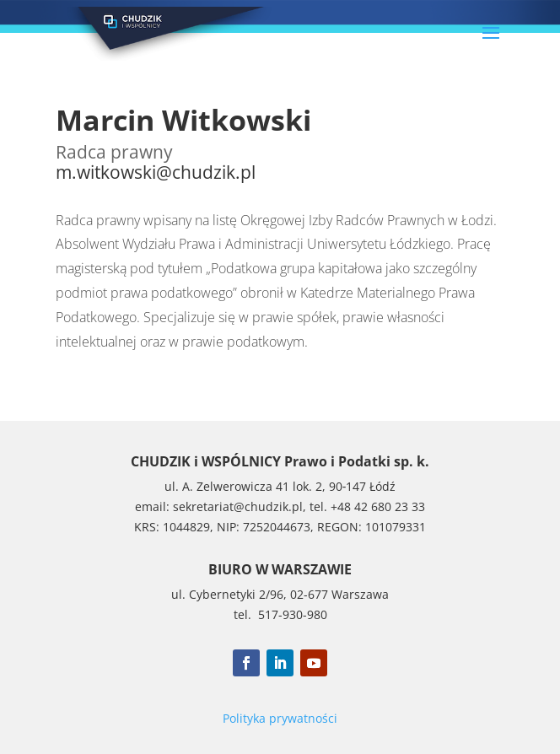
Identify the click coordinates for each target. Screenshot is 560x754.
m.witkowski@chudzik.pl (156, 172)
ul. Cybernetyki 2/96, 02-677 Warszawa (280, 594)
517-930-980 (293, 614)
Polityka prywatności (280, 718)
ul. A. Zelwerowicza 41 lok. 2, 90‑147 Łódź (280, 486)
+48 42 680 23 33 (378, 506)
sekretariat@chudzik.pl (238, 506)
